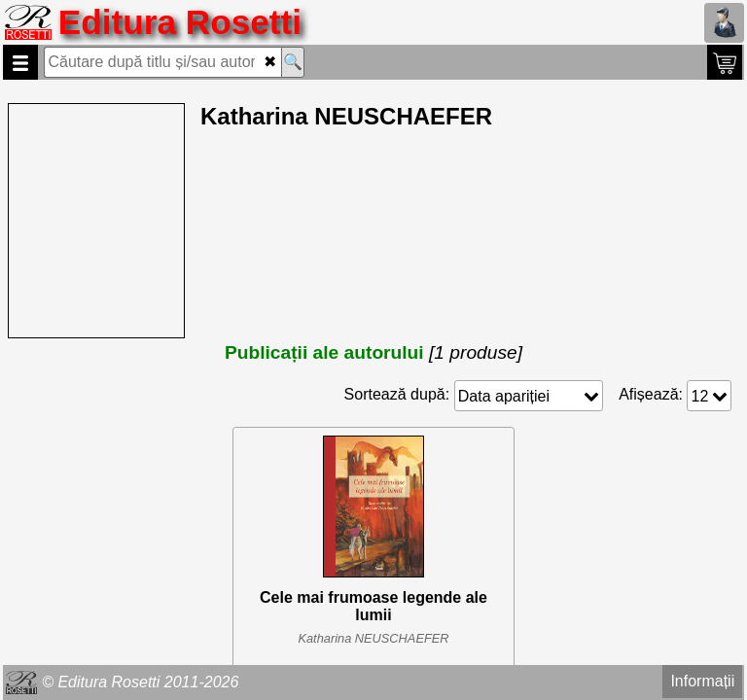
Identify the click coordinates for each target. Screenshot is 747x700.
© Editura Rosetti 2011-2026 (140, 682)
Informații (702, 681)
